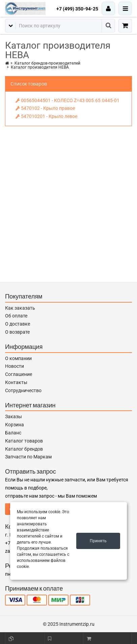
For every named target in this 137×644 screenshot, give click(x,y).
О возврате (17, 332)
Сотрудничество (23, 390)
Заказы (13, 416)
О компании (18, 358)
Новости (15, 366)
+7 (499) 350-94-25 (77, 9)
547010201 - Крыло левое (46, 116)
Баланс (13, 433)
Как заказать (20, 308)
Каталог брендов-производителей (47, 63)
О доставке (18, 324)
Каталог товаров (24, 441)
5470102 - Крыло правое (45, 108)
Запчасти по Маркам (28, 457)
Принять (98, 541)
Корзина (15, 425)
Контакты (16, 382)
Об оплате (16, 316)
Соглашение (19, 374)
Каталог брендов (24, 449)
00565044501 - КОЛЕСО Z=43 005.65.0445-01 (67, 100)
